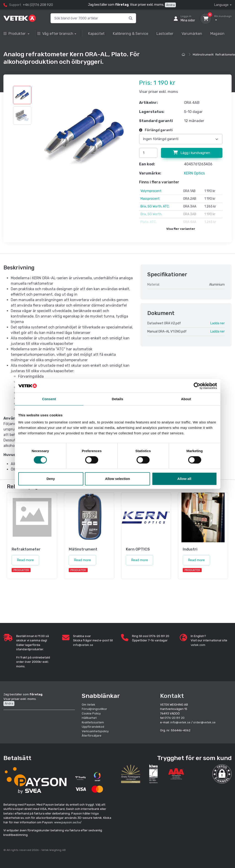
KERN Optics (194, 173)
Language (221, 5)
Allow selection (117, 479)
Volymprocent (151, 191)
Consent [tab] (49, 399)
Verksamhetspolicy (95, 731)
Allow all (184, 479)
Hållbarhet (89, 718)
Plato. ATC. (148, 222)
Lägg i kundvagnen (192, 153)
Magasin (217, 34)
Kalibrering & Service (131, 34)
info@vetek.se (83, 645)
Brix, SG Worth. (151, 214)
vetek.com (198, 645)
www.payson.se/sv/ (68, 822)
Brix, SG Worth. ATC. (155, 206)
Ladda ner (218, 323)
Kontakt (172, 696)
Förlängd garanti (156, 130)
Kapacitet (96, 34)
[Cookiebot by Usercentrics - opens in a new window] (197, 386)
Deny (51, 479)
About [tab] (186, 399)
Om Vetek (88, 705)
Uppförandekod (93, 727)
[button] (222, 774)
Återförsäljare (92, 736)
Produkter (15, 34)
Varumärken (192, 34)
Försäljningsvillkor (94, 709)
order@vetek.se (204, 722)
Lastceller (165, 34)
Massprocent (150, 199)
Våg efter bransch (55, 34)
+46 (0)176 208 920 (38, 5)
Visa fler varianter (181, 229)
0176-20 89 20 (174, 718)
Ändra (170, 5)
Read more (25, 560)
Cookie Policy (91, 713)
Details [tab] (118, 399)
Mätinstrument (203, 55)
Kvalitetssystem (93, 722)
